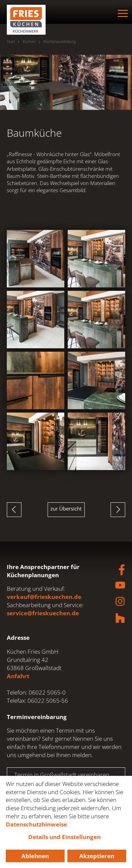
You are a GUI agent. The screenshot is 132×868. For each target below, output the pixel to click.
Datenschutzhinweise (36, 824)
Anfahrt (18, 676)
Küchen (29, 41)
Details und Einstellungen (64, 837)
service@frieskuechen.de (43, 613)
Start (11, 41)
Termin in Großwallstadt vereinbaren (62, 775)
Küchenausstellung (60, 41)
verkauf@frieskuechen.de (44, 597)
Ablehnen (35, 856)
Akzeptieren (97, 856)
